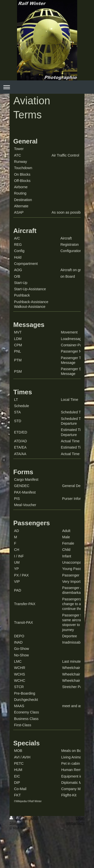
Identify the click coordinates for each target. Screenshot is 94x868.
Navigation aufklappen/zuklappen (47, 87)
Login (80, 818)
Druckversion (23, 818)
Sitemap (16, 823)
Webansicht (75, 823)
